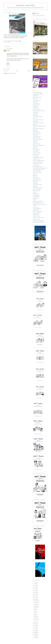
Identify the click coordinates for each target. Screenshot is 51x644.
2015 (35, 622)
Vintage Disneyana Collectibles (38, 123)
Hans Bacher (35, 176)
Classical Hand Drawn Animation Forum (40, 168)
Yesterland (35, 192)
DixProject (8, 49)
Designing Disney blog (37, 180)
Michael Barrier (36, 96)
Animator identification (37, 209)
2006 (35, 638)
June (35, 611)
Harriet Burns (35, 147)
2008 (35, 634)
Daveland (34, 200)
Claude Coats (35, 148)
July (35, 609)
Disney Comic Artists (37, 213)
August (35, 608)
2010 (35, 631)
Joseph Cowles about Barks (38, 139)
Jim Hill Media (35, 121)
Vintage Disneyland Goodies (38, 162)
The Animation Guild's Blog (38, 201)
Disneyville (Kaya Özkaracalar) (38, 129)
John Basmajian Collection (37, 166)
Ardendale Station (36, 210)
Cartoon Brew (35, 99)
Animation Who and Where (38, 185)
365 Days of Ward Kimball (37, 117)
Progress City (35, 130)
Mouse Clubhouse (36, 195)
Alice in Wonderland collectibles (38, 169)
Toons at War (35, 124)
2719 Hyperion (35, 114)
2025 (35, 584)
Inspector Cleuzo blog (37, 153)
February (36, 618)
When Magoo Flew (36, 154)
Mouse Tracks (35, 182)
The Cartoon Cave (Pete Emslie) (38, 218)
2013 (35, 625)
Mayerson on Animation (37, 173)
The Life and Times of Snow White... (39, 111)
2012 (35, 627)
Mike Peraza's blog (36, 105)
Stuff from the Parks (36, 191)
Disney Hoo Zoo (36, 207)
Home (17, 71)
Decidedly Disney (36, 132)
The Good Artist (36, 151)
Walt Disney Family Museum (38, 94)
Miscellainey (35, 186)
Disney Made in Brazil (37, 133)
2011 (35, 629)
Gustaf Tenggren (36, 156)
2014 (35, 624)
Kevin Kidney (35, 141)
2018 (35, 596)
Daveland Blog (35, 198)
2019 (35, 594)
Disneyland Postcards (37, 138)
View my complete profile (39, 16)
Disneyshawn (35, 142)
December (36, 601)
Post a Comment (6, 69)
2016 (35, 599)
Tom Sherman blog (36, 150)
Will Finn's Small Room (37, 189)
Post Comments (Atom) (12, 73)
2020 (35, 592)
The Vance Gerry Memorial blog (38, 145)
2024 (35, 585)
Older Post (29, 71)
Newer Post (6, 71)
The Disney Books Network (38, 93)
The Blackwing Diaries (37, 171)
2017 (35, 598)
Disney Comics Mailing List (38, 212)
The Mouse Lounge (36, 219)
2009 (35, 632)
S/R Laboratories (36, 108)
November (36, 603)
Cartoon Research (36, 103)
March (35, 616)
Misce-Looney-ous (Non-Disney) (39, 221)
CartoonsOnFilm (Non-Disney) (38, 222)
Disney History (26, 5)
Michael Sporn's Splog (37, 100)
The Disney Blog (36, 215)
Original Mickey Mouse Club (38, 203)
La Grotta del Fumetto (37, 136)
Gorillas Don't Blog (36, 197)
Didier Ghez (37, 14)
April (35, 615)
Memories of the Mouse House (38, 120)
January (35, 620)
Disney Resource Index (37, 109)
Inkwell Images (35, 177)
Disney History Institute (37, 97)
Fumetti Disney (35, 135)
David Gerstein (35, 118)
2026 (35, 582)
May (35, 613)
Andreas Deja (35, 102)
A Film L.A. (35, 174)
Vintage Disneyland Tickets (38, 163)
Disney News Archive (37, 216)
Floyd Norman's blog (36, 144)
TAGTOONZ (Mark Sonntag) (38, 157)
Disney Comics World (37, 179)
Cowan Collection (36, 165)
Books (8, 42)
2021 (35, 591)
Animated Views (36, 112)
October (35, 604)
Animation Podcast (36, 159)
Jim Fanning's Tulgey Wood (38, 188)
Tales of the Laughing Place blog (38, 160)
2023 (35, 587)
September (36, 606)
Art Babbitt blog (36, 106)
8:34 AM (8, 66)
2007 (35, 636)
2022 (35, 589)
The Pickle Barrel (36, 194)
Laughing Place (35, 183)
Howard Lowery (36, 115)
